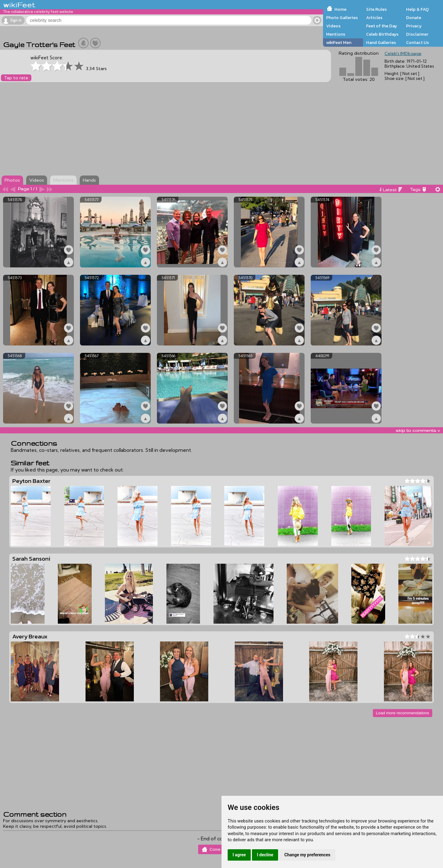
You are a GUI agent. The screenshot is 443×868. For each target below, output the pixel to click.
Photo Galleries (342, 18)
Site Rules (376, 9)
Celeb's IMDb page (403, 53)
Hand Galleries (381, 42)
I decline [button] (265, 855)
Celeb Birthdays (382, 34)
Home (340, 9)
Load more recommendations (403, 713)
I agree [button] (239, 855)
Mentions (336, 34)
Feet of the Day (382, 26)
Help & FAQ (417, 9)
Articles (374, 18)
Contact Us (417, 42)
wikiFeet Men (339, 42)
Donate (414, 18)
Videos (333, 26)
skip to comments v (418, 430)
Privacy (414, 26)
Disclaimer (417, 34)
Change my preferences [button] (307, 855)
